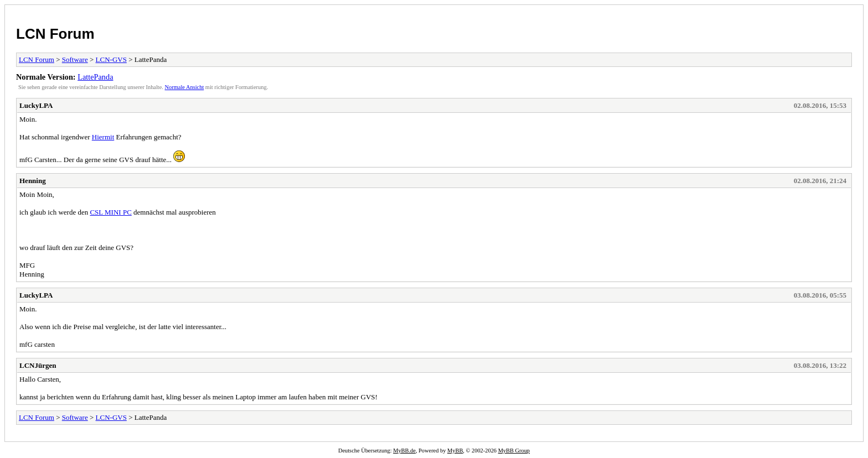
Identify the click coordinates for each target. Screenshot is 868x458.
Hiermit (103, 137)
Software (75, 59)
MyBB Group (514, 451)
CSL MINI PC (110, 212)
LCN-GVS (111, 59)
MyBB (455, 451)
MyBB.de (404, 451)
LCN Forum (55, 34)
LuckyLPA (36, 105)
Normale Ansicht (185, 87)
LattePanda (95, 77)
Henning (33, 181)
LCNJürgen (38, 365)
